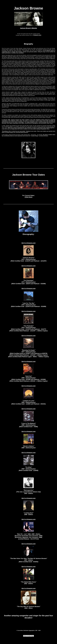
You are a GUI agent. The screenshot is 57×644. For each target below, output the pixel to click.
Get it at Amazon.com (29, 243)
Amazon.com (37, 35)
